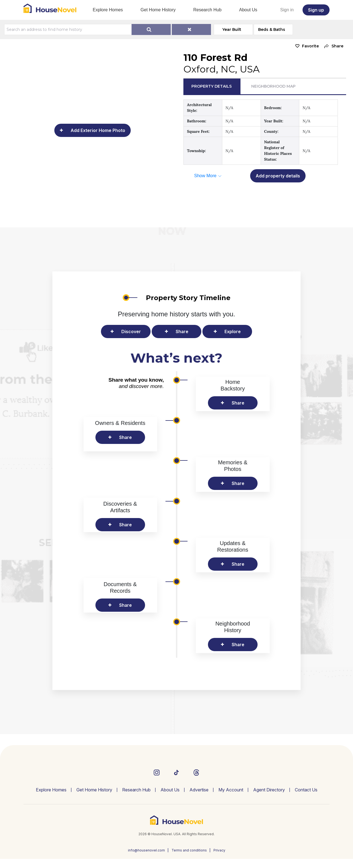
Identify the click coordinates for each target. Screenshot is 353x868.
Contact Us (306, 799)
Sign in (287, 10)
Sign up (316, 10)
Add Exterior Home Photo (98, 130)
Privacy (219, 859)
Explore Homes (108, 10)
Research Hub (207, 10)
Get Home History (158, 10)
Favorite (310, 46)
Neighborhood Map (273, 86)
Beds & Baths (272, 29)
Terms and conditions (189, 859)
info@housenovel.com (146, 859)
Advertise (199, 799)
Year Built (232, 29)
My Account (231, 799)
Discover (131, 331)
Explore (233, 331)
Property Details (212, 86)
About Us (248, 10)
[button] (332, 46)
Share (182, 331)
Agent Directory (269, 799)
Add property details (278, 176)
